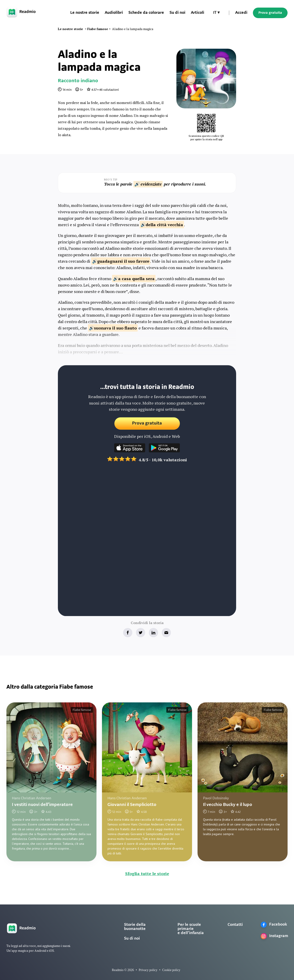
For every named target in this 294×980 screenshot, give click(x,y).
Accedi (241, 13)
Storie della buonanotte (135, 927)
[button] (216, 13)
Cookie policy (171, 970)
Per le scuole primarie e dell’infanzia (191, 929)
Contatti (235, 925)
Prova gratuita (270, 13)
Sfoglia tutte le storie (147, 873)
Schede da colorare (146, 13)
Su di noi (132, 939)
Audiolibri (114, 13)
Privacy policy (148, 970)
